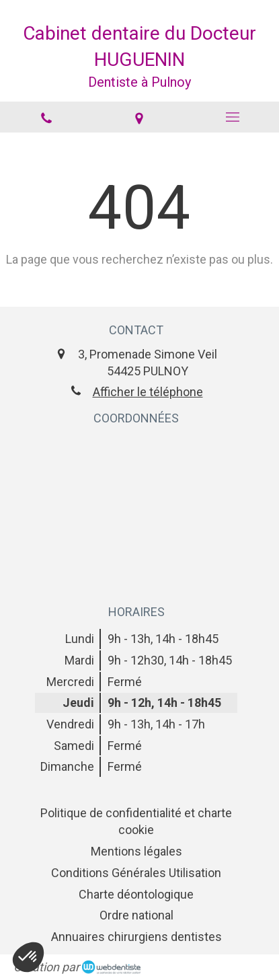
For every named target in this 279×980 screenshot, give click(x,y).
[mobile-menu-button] (233, 117)
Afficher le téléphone (148, 392)
